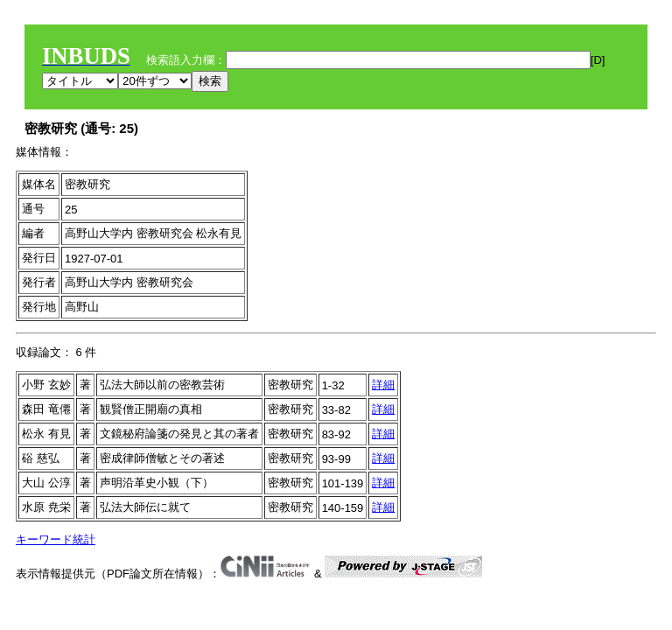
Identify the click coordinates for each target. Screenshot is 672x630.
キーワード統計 (56, 539)
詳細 (383, 385)
